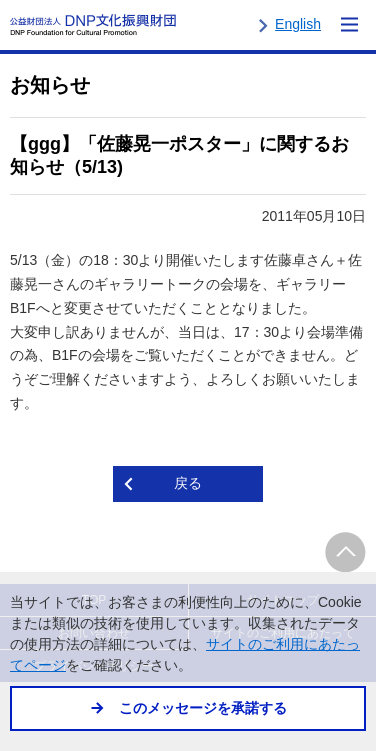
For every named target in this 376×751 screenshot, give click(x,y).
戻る (188, 483)
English (298, 24)
